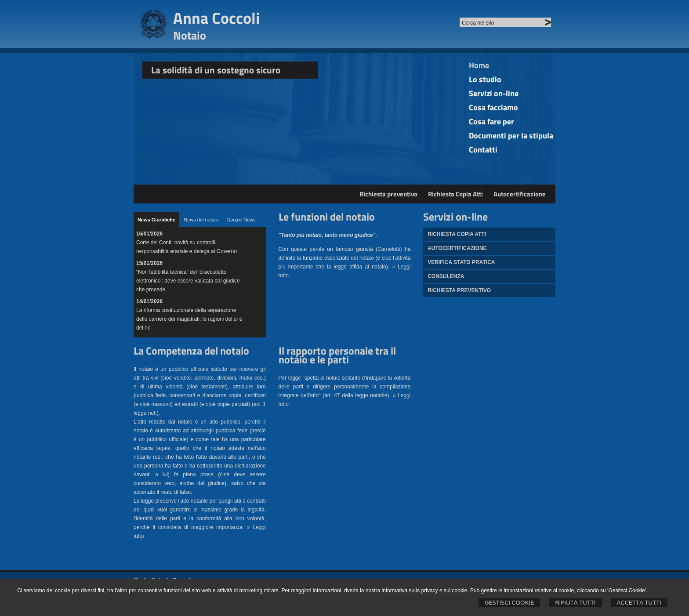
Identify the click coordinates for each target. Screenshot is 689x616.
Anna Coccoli (216, 18)
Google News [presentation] (241, 220)
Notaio (190, 35)
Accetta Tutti (639, 603)
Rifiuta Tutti (575, 603)
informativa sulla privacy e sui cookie (425, 591)
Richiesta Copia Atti (455, 194)
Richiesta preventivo (388, 194)
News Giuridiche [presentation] (156, 220)
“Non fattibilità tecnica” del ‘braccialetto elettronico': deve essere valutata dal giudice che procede (188, 281)
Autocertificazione (520, 194)
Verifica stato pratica (461, 262)
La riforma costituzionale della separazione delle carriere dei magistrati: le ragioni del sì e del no (189, 319)
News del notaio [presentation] (201, 220)
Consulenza (446, 276)
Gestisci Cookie (509, 603)
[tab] (156, 220)
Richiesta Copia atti (457, 234)
